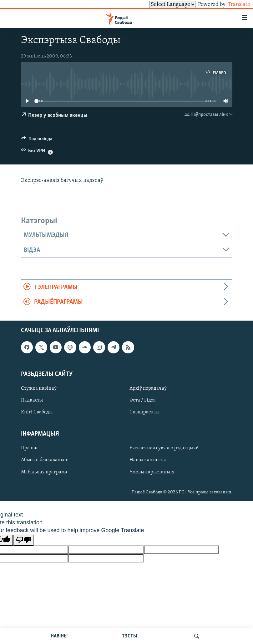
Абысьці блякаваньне (45, 460)
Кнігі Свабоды (37, 412)
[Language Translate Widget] (162, 5)
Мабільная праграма (44, 472)
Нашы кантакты (148, 460)
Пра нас (30, 448)
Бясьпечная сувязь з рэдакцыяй (164, 448)
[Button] (37, 140)
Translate (233, 5)
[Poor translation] (23, 540)
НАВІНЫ (59, 636)
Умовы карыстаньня (152, 472)
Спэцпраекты (144, 412)
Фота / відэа (143, 400)
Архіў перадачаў (148, 388)
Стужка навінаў (39, 388)
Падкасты (32, 400)
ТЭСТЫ (129, 636)
